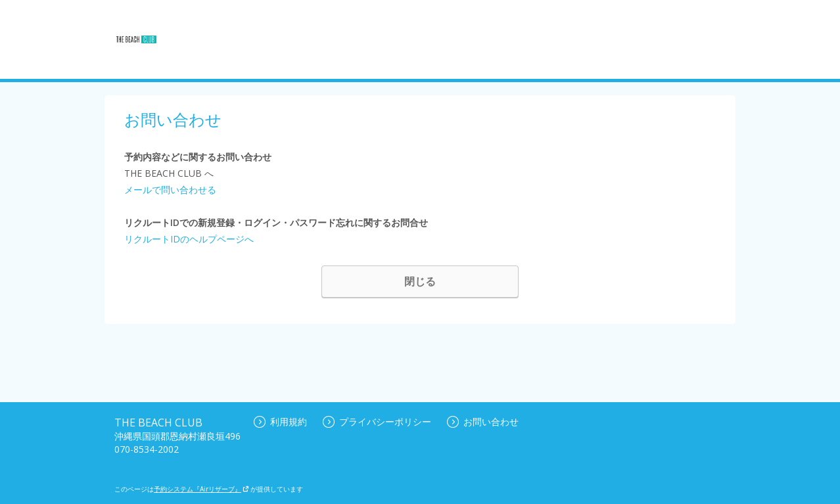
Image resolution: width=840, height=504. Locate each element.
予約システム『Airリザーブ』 (201, 489)
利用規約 (280, 422)
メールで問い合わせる (170, 190)
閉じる (420, 281)
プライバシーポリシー (377, 422)
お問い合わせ (483, 422)
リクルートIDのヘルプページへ (189, 239)
